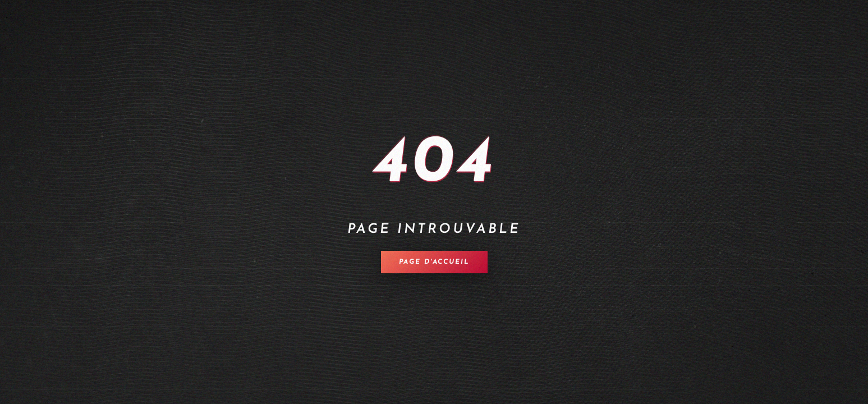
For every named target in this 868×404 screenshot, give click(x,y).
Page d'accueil (434, 262)
